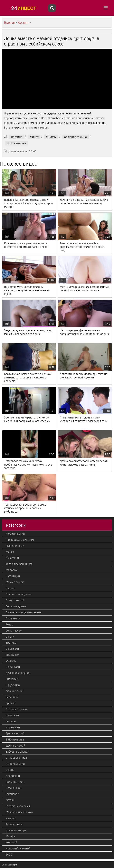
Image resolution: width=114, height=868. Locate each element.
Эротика (11, 643)
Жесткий (11, 842)
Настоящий (13, 576)
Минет (34, 137)
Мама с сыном (15, 582)
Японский (12, 679)
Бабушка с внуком (18, 752)
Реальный (12, 697)
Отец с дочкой (15, 600)
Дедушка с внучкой (18, 673)
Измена (10, 818)
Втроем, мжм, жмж (18, 806)
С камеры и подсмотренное (24, 612)
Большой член (15, 782)
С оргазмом (13, 618)
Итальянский (14, 788)
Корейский (13, 727)
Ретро (9, 624)
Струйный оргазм (17, 709)
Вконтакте (12, 655)
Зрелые (11, 703)
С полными (13, 667)
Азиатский (12, 558)
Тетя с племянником (19, 564)
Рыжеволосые (15, 546)
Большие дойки (16, 606)
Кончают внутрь (16, 830)
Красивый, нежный (18, 848)
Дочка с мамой (15, 746)
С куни (10, 637)
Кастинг (17, 137)
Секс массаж (14, 631)
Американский (15, 764)
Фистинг (11, 721)
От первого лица (75, 137)
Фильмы (11, 661)
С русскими (13, 685)
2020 (9, 855)
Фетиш (10, 800)
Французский (14, 691)
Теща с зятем (14, 824)
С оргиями (12, 649)
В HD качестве (17, 143)
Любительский (15, 534)
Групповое (12, 794)
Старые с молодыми (19, 594)
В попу (10, 770)
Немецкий (12, 715)
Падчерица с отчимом (20, 540)
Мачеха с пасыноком (19, 812)
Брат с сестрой (15, 733)
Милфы (51, 137)
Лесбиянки (13, 776)
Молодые (12, 570)
